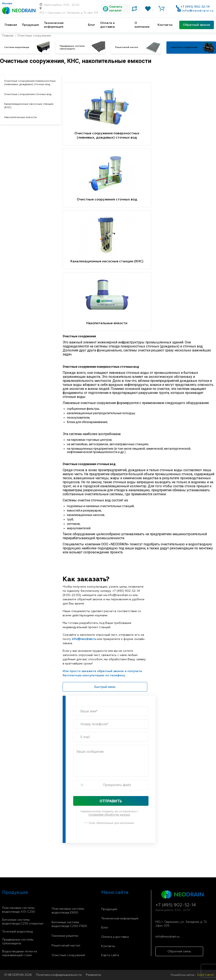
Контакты (165, 25)
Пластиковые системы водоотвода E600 (68, 911)
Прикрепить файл (117, 785)
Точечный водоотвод (17, 932)
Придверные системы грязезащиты (18, 942)
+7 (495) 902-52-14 (195, 7)
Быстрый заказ (105, 687)
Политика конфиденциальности (59, 975)
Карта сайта (110, 955)
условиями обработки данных (109, 815)
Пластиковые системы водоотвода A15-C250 (19, 910)
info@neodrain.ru (198, 11)
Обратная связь (179, 951)
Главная (11, 25)
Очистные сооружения (68, 955)
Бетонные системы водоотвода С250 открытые (23, 922)
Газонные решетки (65, 936)
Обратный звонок (197, 25)
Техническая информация (54, 25)
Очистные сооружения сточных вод (28, 94)
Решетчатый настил (66, 946)
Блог (92, 25)
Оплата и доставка (107, 25)
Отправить (111, 801)
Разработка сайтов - (192, 975)
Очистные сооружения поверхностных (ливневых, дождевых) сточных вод (30, 83)
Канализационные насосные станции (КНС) (29, 106)
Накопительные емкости (20, 117)
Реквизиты (93, 975)
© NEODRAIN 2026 (18, 975)
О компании (142, 25)
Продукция (30, 25)
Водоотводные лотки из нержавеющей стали (20, 953)
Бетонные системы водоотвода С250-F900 (69, 924)
